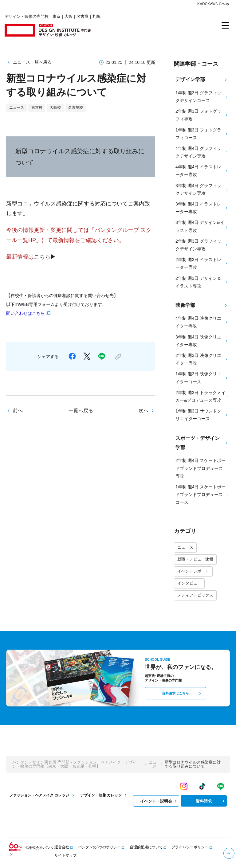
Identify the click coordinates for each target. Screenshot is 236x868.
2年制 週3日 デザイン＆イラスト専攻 (202, 282)
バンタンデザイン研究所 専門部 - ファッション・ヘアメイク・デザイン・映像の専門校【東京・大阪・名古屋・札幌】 (75, 764)
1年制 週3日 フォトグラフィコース (202, 134)
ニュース (185, 547)
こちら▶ (45, 257)
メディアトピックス (195, 595)
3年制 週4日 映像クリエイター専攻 (202, 341)
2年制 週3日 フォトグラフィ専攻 (202, 115)
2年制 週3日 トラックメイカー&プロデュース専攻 (202, 396)
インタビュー (189, 583)
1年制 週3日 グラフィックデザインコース (202, 97)
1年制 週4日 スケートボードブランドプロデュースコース (202, 495)
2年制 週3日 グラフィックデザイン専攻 (202, 245)
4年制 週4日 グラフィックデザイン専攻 (202, 152)
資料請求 (211, 801)
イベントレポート (193, 571)
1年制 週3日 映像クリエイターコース (202, 378)
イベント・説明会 (159, 801)
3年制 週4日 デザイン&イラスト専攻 (202, 226)
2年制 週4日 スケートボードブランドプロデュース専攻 (202, 468)
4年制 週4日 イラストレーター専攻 (202, 171)
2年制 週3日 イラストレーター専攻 (202, 263)
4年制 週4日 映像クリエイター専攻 (202, 322)
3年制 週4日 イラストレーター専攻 (202, 208)
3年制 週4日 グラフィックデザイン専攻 (202, 189)
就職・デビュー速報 (195, 559)
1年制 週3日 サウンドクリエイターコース (202, 415)
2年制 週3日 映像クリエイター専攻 (202, 359)
